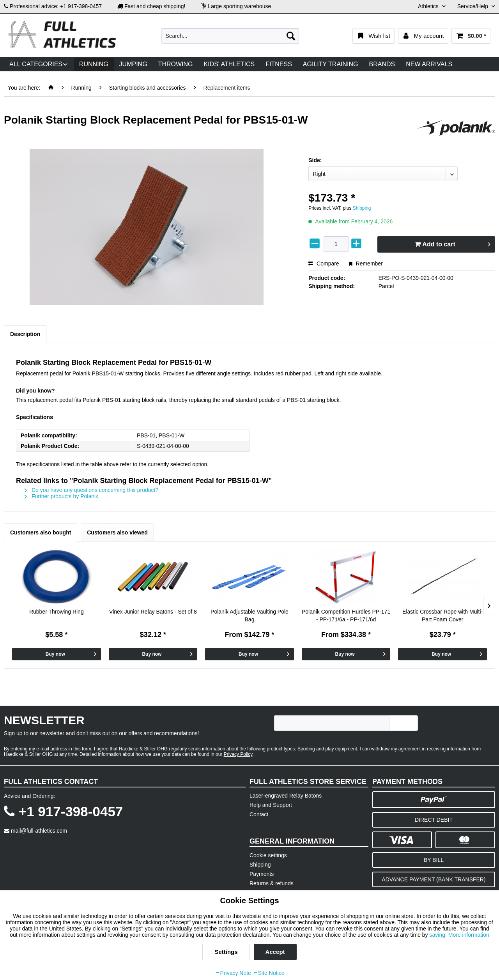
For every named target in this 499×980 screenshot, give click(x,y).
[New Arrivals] (429, 64)
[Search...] (230, 36)
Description (25, 334)
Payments (262, 874)
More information (469, 935)
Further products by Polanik (61, 496)
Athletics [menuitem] (429, 6)
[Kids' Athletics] (229, 64)
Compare (324, 264)
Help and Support (271, 805)
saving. (439, 935)
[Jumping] (133, 64)
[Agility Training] (331, 64)
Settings (226, 952)
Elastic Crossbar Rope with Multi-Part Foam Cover (442, 616)
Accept (275, 952)
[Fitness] (279, 64)
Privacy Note (233, 973)
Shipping (362, 208)
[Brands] (382, 64)
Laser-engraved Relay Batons (286, 796)
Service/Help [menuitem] (473, 6)
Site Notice (269, 973)
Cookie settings (268, 855)
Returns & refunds (272, 883)
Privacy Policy (238, 754)
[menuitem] (230, 36)
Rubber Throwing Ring (57, 612)
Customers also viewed (117, 532)
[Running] (94, 64)
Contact (259, 814)
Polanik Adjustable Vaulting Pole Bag (249, 616)
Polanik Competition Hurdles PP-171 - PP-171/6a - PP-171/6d (346, 616)
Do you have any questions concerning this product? (91, 490)
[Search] (291, 36)
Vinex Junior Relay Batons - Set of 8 (153, 612)
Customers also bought (41, 532)
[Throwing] (176, 64)
